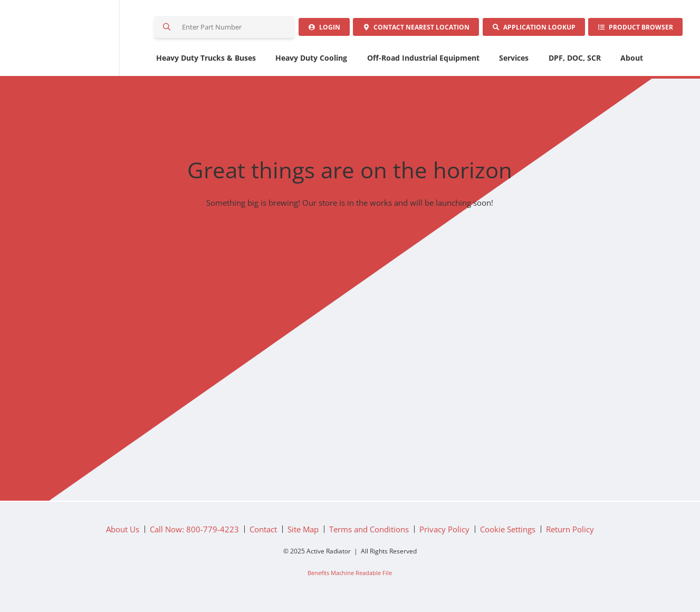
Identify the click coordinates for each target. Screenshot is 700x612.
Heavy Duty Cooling (311, 61)
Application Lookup (529, 29)
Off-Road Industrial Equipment (423, 61)
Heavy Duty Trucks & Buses (206, 61)
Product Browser (634, 29)
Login (314, 29)
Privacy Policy (444, 532)
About (632, 61)
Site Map (303, 532)
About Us (123, 532)
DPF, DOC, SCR (575, 61)
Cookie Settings (508, 532)
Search (167, 28)
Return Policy (570, 532)
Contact (409, 29)
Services (514, 61)
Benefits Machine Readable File (350, 576)
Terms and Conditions (369, 532)
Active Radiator (76, 40)
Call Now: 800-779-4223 (194, 532)
